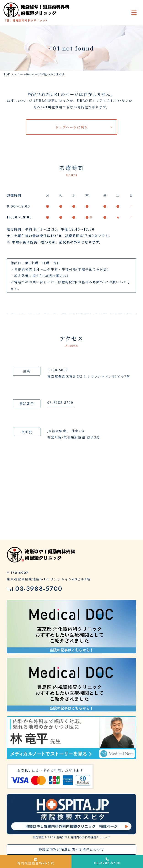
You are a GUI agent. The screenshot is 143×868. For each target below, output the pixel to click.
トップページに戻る (72, 127)
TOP (7, 74)
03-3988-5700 (60, 402)
